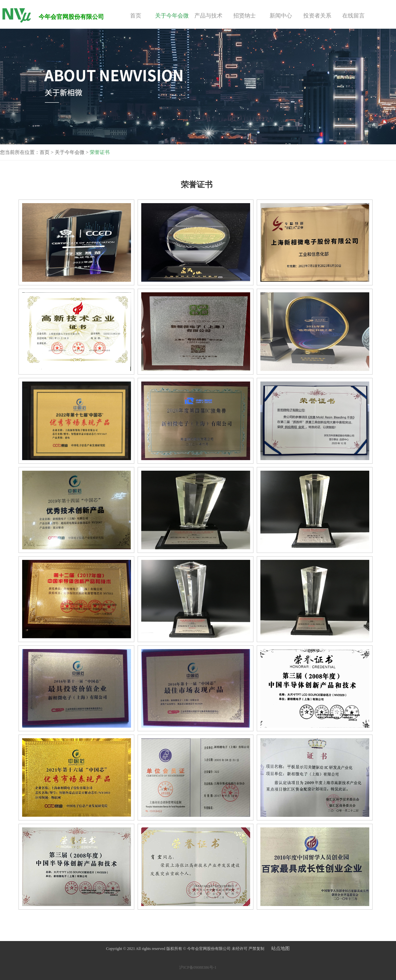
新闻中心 (281, 16)
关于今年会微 (172, 16)
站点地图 (280, 948)
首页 (136, 16)
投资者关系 (317, 16)
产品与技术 (208, 16)
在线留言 (353, 16)
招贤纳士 (245, 16)
